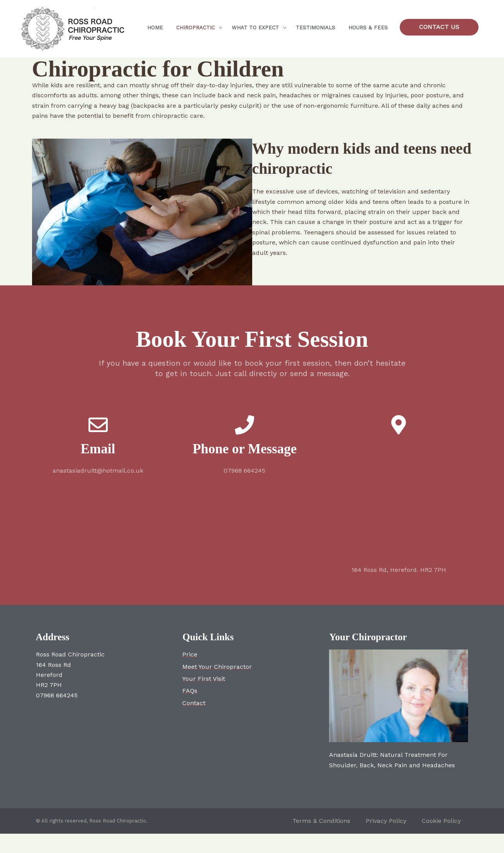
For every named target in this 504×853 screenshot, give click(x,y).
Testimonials (318, 27)
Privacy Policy (386, 821)
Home (155, 27)
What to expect (255, 27)
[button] (439, 27)
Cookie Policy (441, 821)
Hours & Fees (369, 27)
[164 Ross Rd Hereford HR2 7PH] (399, 501)
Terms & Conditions (321, 821)
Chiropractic (193, 27)
